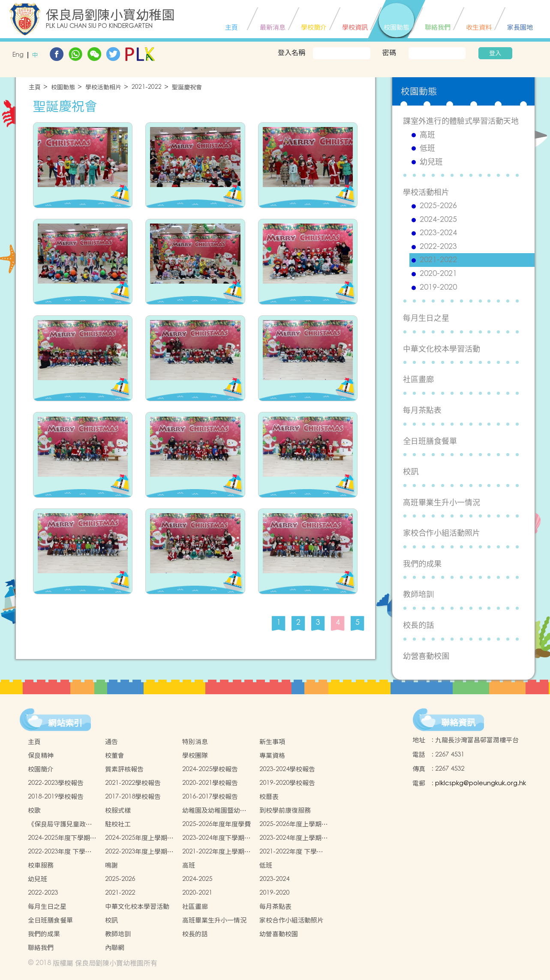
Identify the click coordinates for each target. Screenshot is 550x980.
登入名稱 (292, 52)
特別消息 (195, 742)
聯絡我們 (41, 948)
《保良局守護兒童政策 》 (60, 824)
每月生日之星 (426, 318)
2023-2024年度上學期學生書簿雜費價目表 (294, 838)
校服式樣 (118, 810)
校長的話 (418, 625)
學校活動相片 (103, 87)
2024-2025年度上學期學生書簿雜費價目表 (139, 838)
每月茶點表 (422, 410)
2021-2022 (147, 87)
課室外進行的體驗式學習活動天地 (461, 121)
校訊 (411, 471)
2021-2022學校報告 (133, 783)
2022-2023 (438, 247)
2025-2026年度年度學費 (216, 824)
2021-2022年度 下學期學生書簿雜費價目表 (291, 852)
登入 (495, 53)
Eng (18, 55)
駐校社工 (118, 824)
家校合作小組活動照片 (442, 533)
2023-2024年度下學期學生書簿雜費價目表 (216, 838)
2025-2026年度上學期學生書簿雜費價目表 (294, 824)
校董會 (115, 755)
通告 (111, 742)
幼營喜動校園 (426, 656)
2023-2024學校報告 (287, 769)
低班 (427, 148)
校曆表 (269, 797)
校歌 (34, 810)
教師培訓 (418, 594)
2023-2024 (438, 233)
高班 (427, 135)
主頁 (35, 87)
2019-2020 (438, 287)
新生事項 (272, 742)
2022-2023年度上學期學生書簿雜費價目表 (139, 852)
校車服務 (41, 865)
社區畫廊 (418, 379)
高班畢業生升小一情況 (442, 502)
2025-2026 (438, 206)
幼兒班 (431, 162)
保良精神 (41, 755)
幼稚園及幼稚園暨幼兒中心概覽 (214, 811)
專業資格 (272, 755)
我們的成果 (422, 564)
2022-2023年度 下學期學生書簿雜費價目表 (60, 852)
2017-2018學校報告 (133, 797)
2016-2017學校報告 (210, 797)
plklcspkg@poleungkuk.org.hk (481, 783)
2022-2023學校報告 (56, 783)
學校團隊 (195, 755)
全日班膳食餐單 (430, 441)
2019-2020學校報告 (287, 783)
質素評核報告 (124, 769)
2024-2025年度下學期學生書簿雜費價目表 (62, 838)
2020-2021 (438, 274)
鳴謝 (111, 865)
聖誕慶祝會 (187, 87)
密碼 (389, 52)
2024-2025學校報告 (210, 769)
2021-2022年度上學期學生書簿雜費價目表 (216, 852)
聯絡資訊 (458, 723)
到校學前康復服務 (285, 810)
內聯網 (115, 948)
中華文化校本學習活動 (442, 349)
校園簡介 (41, 769)
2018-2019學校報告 (56, 797)
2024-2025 (438, 220)
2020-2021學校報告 (210, 783)
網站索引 (65, 723)
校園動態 (63, 87)
